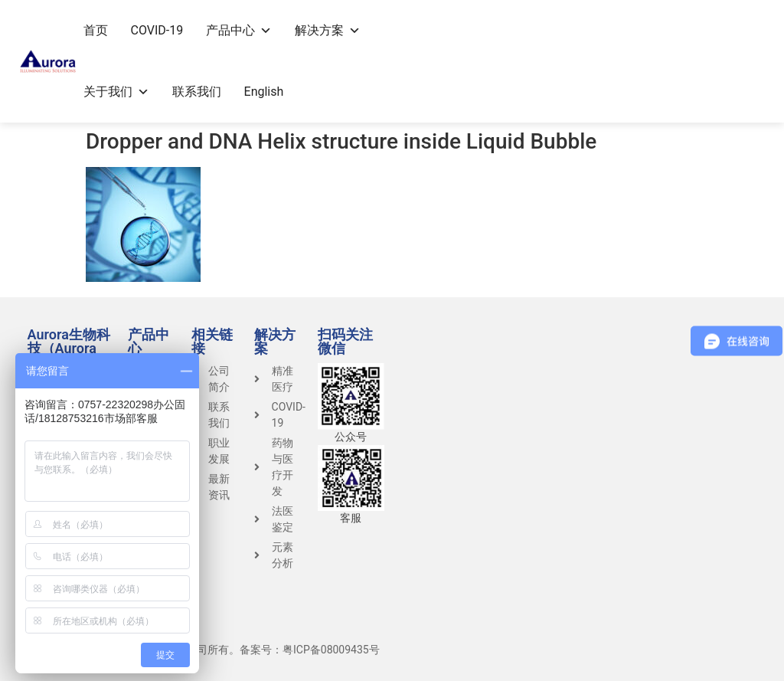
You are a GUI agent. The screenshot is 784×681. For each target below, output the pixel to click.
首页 (96, 30)
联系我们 (197, 92)
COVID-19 (157, 30)
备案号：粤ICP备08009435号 (310, 650)
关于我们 (116, 92)
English (264, 92)
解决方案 (328, 30)
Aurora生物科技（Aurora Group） (69, 348)
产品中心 (239, 30)
